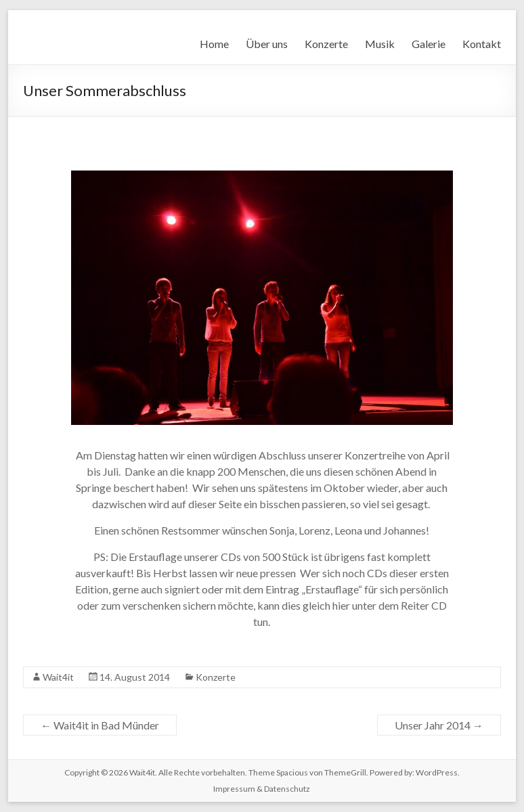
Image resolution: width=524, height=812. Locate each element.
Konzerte (326, 44)
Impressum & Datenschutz (262, 789)
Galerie (429, 44)
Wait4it (58, 677)
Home (214, 44)
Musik (380, 44)
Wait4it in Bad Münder (100, 725)
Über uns (267, 44)
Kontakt (482, 44)
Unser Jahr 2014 (439, 725)
